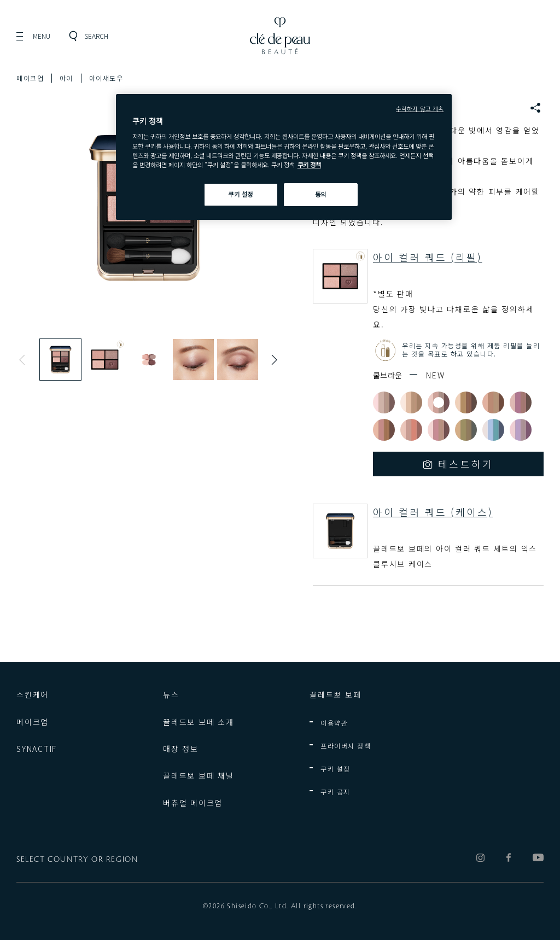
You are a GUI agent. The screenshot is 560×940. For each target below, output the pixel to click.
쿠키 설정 (336, 769)
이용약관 (334, 723)
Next (272, 360)
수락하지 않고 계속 (420, 109)
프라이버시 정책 (346, 746)
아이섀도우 (106, 78)
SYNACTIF (37, 749)
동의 (321, 194)
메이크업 (30, 78)
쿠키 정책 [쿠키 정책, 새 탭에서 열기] (309, 165)
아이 (66, 78)
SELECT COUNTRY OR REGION (77, 860)
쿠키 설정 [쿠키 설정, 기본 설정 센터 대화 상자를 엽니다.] (241, 194)
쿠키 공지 (336, 792)
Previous (25, 360)
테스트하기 (466, 464)
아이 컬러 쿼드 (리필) (428, 257)
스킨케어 (33, 694)
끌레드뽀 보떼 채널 (199, 775)
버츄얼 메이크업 (193, 803)
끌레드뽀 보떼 (335, 694)
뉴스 (171, 694)
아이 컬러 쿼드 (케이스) (433, 512)
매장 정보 (181, 749)
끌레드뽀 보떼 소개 (199, 722)
